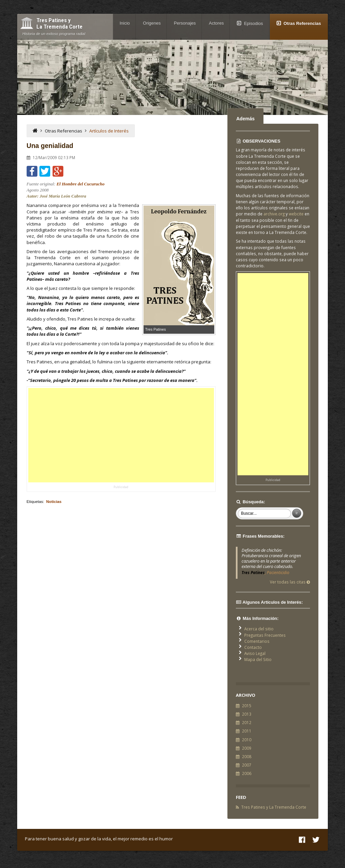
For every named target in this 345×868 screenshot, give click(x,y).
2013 (247, 714)
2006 (247, 773)
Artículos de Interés (109, 131)
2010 (247, 740)
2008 (247, 756)
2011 (247, 731)
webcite (296, 214)
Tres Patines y (59, 24)
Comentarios (257, 641)
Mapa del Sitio (258, 659)
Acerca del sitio (259, 629)
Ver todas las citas (290, 582)
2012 (247, 722)
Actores (216, 23)
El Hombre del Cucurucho (81, 184)
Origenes (152, 23)
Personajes (185, 23)
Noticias (54, 501)
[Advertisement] (121, 435)
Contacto (253, 647)
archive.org (274, 214)
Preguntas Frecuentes (265, 635)
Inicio (125, 23)
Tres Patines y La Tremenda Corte (274, 807)
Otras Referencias (302, 23)
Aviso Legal (255, 653)
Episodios (253, 23)
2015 (247, 706)
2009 (247, 748)
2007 (247, 765)
